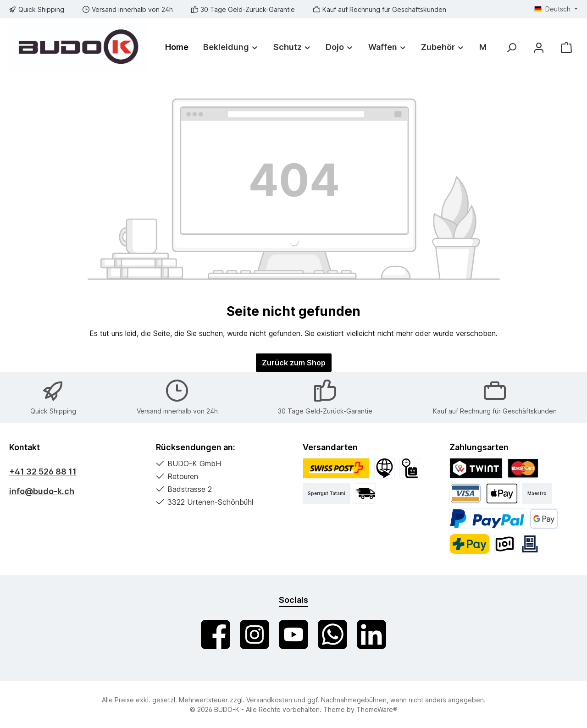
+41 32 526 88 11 (43, 472)
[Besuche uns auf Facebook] (216, 634)
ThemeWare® (377, 709)
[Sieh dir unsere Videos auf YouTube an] (293, 634)
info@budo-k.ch (42, 491)
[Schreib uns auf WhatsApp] (332, 634)
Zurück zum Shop (294, 363)
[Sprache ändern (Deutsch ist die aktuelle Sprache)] (556, 9)
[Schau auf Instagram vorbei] (255, 634)
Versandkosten (269, 700)
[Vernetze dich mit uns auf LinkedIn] (371, 634)
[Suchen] (511, 47)
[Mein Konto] (539, 47)
